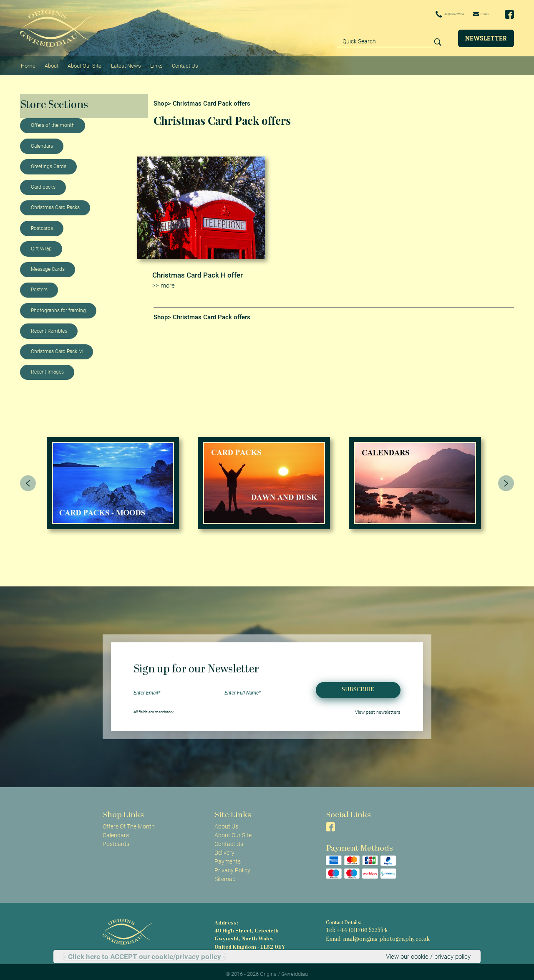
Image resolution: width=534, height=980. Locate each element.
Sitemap (225, 874)
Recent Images (47, 368)
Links (151, 63)
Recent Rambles (49, 326)
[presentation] (28, 478)
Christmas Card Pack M (57, 347)
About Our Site (81, 63)
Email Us (475, 14)
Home (27, 63)
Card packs (43, 182)
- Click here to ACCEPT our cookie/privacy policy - (145, 957)
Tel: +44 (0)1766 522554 (352, 926)
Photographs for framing (58, 306)
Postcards (42, 224)
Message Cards (48, 265)
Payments (228, 857)
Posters (39, 285)
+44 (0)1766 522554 (422, 14)
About (49, 63)
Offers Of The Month (129, 822)
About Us (226, 822)
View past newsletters (381, 707)
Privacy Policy (232, 866)
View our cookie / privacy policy (430, 957)
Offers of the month (53, 121)
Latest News (121, 63)
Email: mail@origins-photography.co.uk (369, 933)
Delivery (224, 848)
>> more (162, 280)
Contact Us (178, 63)
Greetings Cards (49, 162)
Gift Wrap (41, 244)
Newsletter (486, 38)
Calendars (42, 141)
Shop (161, 99)
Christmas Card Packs (55, 203)
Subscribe (358, 686)
